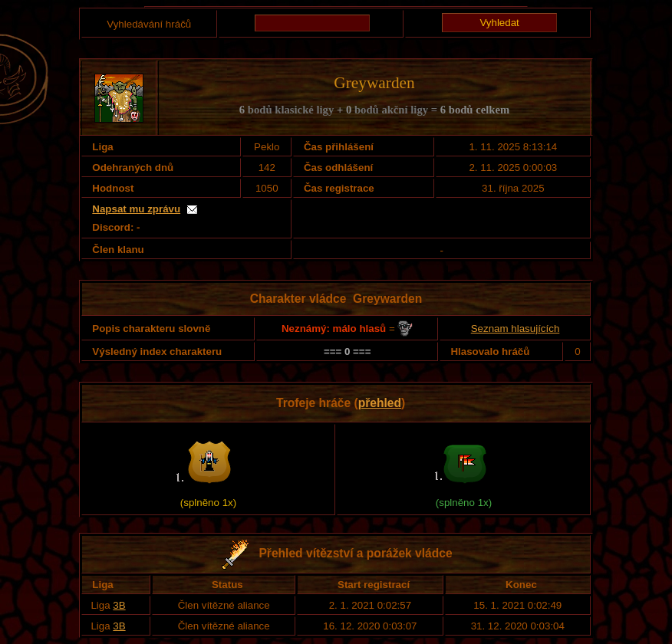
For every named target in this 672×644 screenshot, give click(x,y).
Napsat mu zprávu (136, 209)
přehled (380, 403)
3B (119, 605)
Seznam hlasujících (516, 329)
